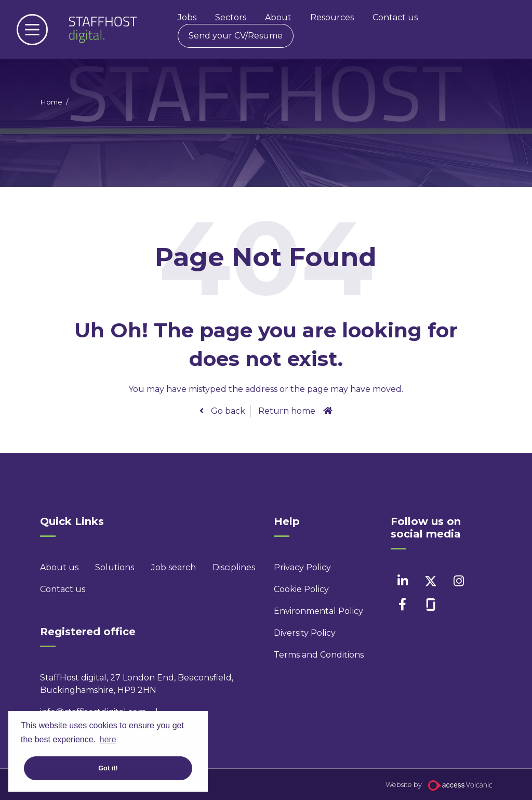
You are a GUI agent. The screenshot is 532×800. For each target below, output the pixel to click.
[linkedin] (402, 581)
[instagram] (458, 581)
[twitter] (430, 581)
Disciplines (234, 567)
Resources (332, 17)
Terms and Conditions (305, 655)
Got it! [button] (108, 768)
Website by (439, 785)
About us (59, 567)
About (278, 17)
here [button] (108, 739)
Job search (174, 567)
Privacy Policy (302, 567)
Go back (227, 411)
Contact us (395, 17)
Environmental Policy (305, 611)
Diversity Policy (305, 633)
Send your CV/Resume (236, 36)
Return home (287, 411)
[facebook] (402, 604)
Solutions (115, 567)
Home (51, 102)
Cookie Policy (301, 589)
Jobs (187, 17)
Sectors (231, 17)
